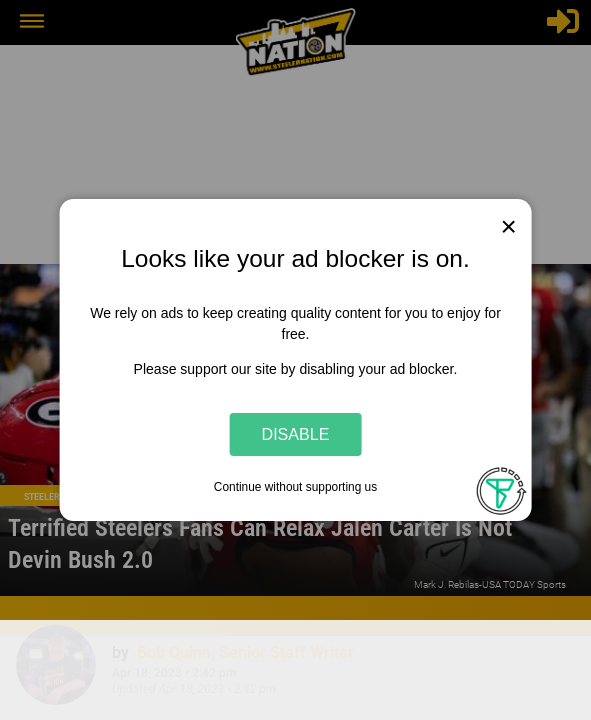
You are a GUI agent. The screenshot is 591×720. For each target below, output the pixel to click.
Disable (296, 434)
